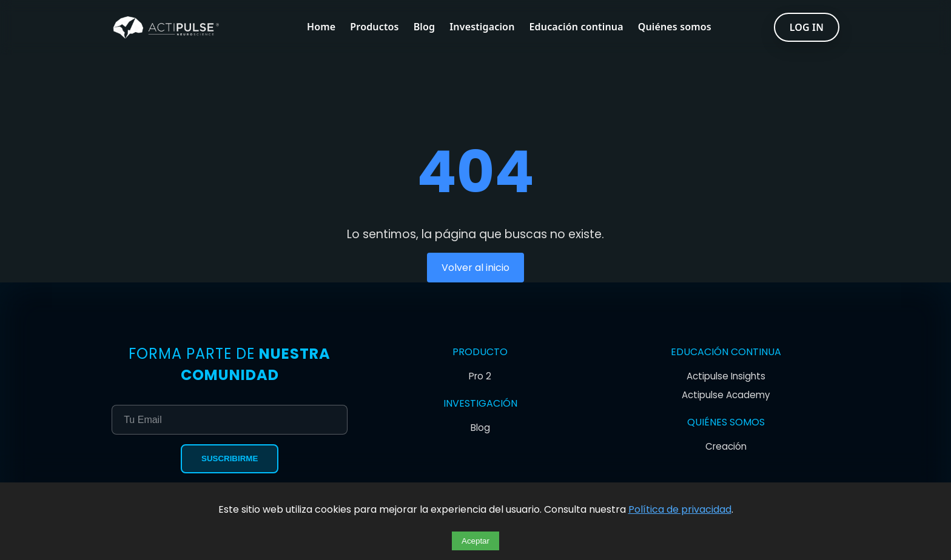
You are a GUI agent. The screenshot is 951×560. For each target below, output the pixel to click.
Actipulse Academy (726, 395)
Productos (374, 27)
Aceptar (475, 541)
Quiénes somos (675, 27)
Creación (726, 446)
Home (321, 27)
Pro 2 (480, 376)
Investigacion (482, 27)
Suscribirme (230, 458)
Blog (425, 27)
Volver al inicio (475, 268)
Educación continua (576, 27)
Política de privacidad (680, 509)
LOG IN (807, 27)
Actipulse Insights (726, 376)
